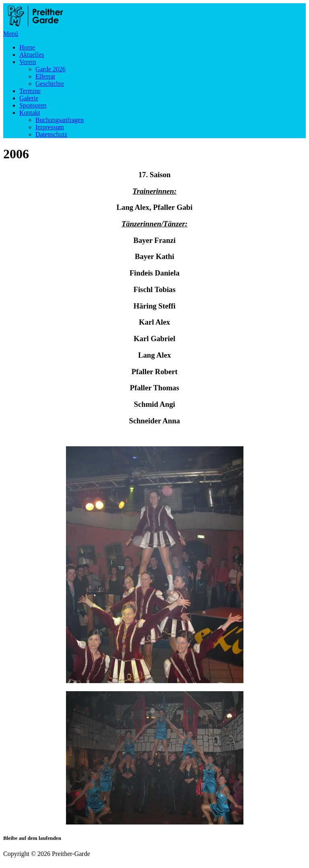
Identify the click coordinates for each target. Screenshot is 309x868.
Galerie (29, 98)
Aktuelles (32, 55)
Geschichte (50, 84)
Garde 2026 (50, 69)
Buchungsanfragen (60, 120)
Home (27, 47)
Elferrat (45, 76)
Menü (11, 34)
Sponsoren (33, 105)
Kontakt (30, 113)
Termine (30, 91)
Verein (28, 62)
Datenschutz (51, 134)
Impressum (50, 127)
